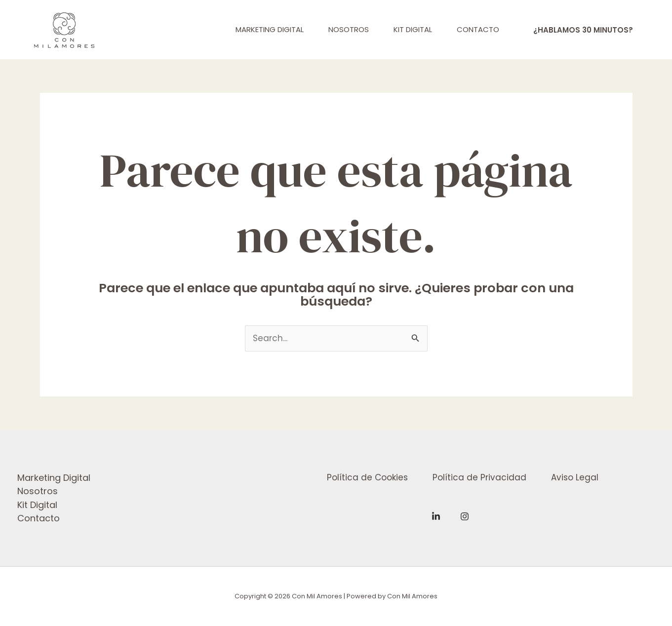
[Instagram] (465, 516)
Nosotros (38, 491)
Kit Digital (37, 505)
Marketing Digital (54, 478)
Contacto (39, 518)
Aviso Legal (575, 477)
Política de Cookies (367, 477)
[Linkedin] (436, 516)
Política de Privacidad (479, 477)
